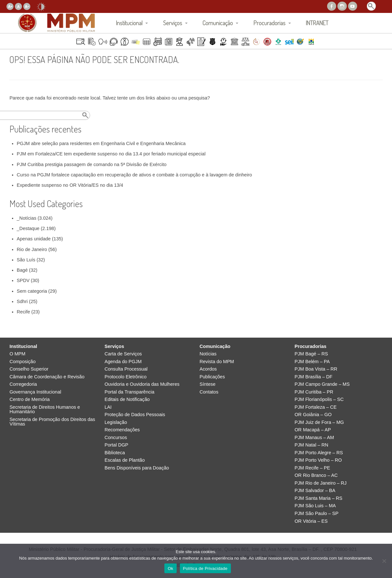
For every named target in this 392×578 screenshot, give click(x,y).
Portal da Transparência (129, 392)
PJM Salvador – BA (315, 491)
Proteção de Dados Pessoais (135, 415)
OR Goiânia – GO (313, 415)
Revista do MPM (217, 362)
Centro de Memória (30, 399)
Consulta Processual (126, 369)
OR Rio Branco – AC (316, 475)
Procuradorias (269, 23)
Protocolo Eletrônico (126, 377)
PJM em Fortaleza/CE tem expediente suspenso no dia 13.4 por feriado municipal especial (111, 154)
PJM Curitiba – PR (314, 392)
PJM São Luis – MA (315, 506)
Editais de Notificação (127, 399)
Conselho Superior (29, 369)
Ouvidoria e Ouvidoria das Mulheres (142, 384)
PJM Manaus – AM (314, 438)
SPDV (23, 280)
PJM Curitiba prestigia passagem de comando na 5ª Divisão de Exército (92, 164)
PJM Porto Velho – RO (318, 460)
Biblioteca (115, 453)
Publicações (212, 377)
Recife (23, 312)
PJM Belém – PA (312, 362)
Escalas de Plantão (125, 460)
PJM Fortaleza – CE (315, 407)
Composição (22, 362)
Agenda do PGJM (123, 362)
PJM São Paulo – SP (316, 514)
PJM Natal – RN (311, 445)
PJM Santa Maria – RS (318, 498)
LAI (108, 407)
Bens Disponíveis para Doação (137, 468)
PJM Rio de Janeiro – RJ (320, 483)
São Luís (26, 260)
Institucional (129, 23)
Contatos (209, 392)
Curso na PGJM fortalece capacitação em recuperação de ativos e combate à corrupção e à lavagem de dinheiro (134, 175)
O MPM (17, 354)
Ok (170, 568)
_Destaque (28, 228)
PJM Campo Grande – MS (322, 384)
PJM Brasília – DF (313, 377)
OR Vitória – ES (311, 521)
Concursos (116, 438)
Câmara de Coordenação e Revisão (47, 377)
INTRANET (317, 23)
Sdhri (22, 301)
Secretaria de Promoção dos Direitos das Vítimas (52, 422)
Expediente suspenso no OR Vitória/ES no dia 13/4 (70, 185)
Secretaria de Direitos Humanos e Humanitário (45, 410)
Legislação (116, 422)
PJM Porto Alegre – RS (319, 453)
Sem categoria (32, 291)
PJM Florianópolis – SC (319, 399)
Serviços (173, 23)
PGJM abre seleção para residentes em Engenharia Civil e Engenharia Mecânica (101, 143)
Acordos (208, 369)
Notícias (208, 354)
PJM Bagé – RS (311, 354)
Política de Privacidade (205, 568)
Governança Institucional (35, 392)
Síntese (207, 384)
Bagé (22, 270)
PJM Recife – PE (312, 468)
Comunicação (218, 23)
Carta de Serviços (123, 354)
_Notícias (27, 218)
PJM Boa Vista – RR (316, 369)
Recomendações (122, 430)
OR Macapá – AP (313, 430)
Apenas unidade (34, 239)
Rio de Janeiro (32, 249)
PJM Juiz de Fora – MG (319, 422)
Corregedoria (23, 384)
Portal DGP (117, 445)
